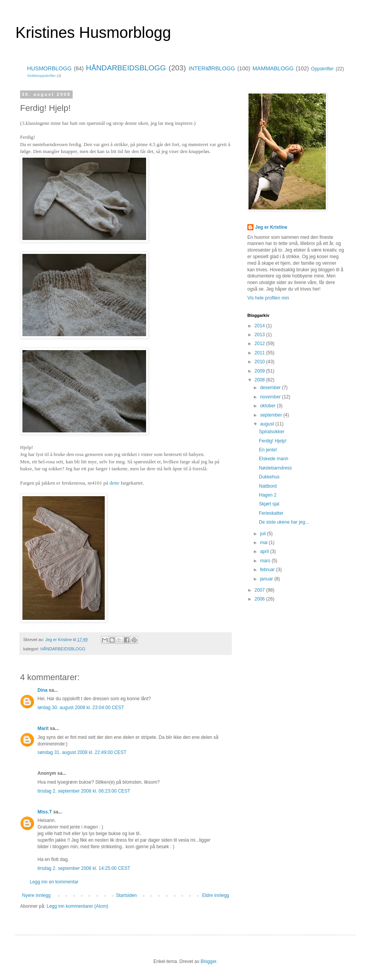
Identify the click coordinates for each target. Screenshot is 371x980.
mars (266, 561)
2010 (260, 362)
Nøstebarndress (275, 468)
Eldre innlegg (216, 895)
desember (271, 388)
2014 (260, 326)
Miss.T (45, 812)
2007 (260, 590)
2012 (260, 344)
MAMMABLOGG (273, 68)
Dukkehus (269, 477)
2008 (260, 380)
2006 (260, 599)
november (271, 397)
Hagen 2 (268, 495)
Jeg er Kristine (271, 227)
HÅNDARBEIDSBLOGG (126, 68)
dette (114, 483)
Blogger (208, 961)
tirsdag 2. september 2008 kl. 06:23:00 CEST (84, 791)
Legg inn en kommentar (54, 882)
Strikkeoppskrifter (41, 76)
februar (268, 570)
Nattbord (268, 486)
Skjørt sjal (269, 504)
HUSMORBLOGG (49, 68)
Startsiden (126, 895)
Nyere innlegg (36, 895)
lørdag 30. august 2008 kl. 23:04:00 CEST (81, 708)
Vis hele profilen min (268, 298)
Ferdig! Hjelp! (273, 441)
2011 (260, 353)
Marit (43, 728)
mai (265, 543)
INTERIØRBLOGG (212, 68)
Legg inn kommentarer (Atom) (77, 906)
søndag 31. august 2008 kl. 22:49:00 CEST (82, 752)
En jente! (268, 450)
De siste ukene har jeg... (284, 522)
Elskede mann (274, 459)
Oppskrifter (322, 69)
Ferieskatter (271, 513)
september (272, 415)
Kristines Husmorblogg (93, 32)
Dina (43, 690)
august (268, 424)
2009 (260, 371)
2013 (260, 335)
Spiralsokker (272, 432)
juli (264, 534)
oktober (268, 406)
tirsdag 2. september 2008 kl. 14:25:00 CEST (84, 868)
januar (267, 579)
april (265, 551)
